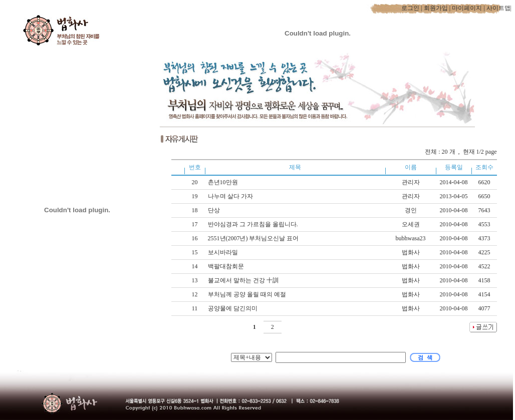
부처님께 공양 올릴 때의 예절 (248, 294)
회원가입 (436, 8)
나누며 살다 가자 (231, 196)
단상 (215, 210)
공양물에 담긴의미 (233, 308)
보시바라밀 (224, 252)
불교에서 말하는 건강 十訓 (244, 280)
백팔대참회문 (227, 266)
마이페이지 (467, 8)
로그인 (410, 8)
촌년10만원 (224, 182)
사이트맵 (498, 8)
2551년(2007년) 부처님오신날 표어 (254, 238)
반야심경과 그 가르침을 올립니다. (254, 224)
